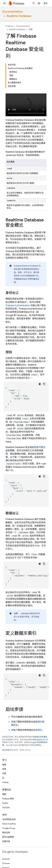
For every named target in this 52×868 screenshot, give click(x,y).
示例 (4, 773)
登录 (46, 3)
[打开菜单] (4, 3)
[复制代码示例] (44, 384)
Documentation (12, 12)
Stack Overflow (9, 824)
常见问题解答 (8, 837)
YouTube (6, 807)
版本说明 (6, 833)
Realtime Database (19, 16)
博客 (4, 794)
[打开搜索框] (34, 3)
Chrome (6, 863)
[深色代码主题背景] (40, 384)
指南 (4, 765)
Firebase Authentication (18, 305)
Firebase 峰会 (8, 799)
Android (6, 859)
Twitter (5, 803)
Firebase (9, 26)
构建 (31, 29)
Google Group (9, 828)
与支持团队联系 (9, 819)
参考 (4, 769)
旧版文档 (6, 841)
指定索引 (38, 730)
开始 (13, 717)
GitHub (5, 782)
